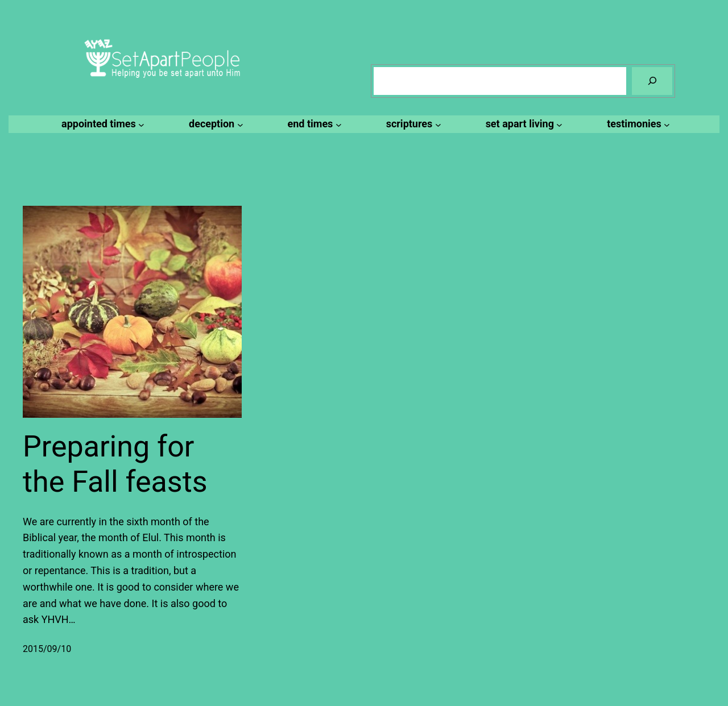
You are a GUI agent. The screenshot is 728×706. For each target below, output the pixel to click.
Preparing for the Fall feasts (115, 464)
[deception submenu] (214, 124)
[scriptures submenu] (412, 124)
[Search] (652, 81)
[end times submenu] (313, 124)
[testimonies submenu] (637, 124)
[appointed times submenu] (101, 124)
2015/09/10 (47, 649)
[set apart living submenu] (523, 124)
